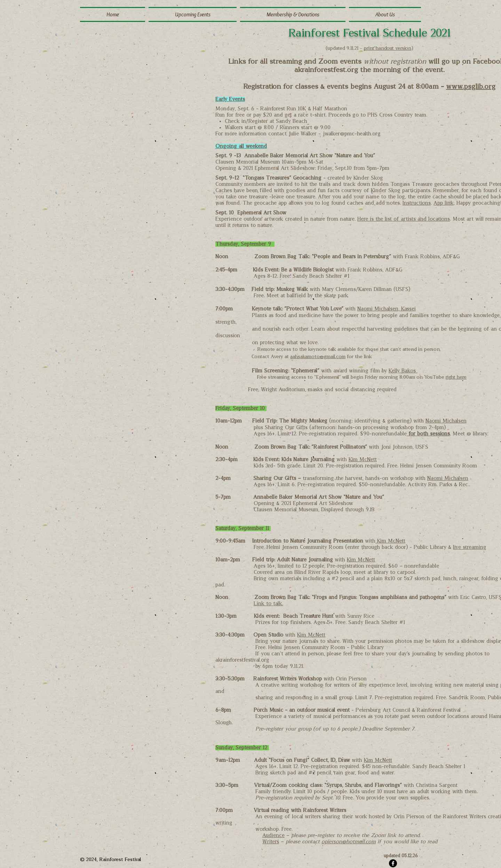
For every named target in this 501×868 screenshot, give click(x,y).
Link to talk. (268, 604)
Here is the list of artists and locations (404, 219)
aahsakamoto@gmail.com (318, 357)
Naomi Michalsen (446, 421)
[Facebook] (393, 863)
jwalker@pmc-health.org (352, 134)
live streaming (470, 547)
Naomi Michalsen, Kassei (387, 309)
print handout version (387, 48)
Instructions (417, 203)
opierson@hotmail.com (349, 842)
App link (444, 203)
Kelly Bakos (403, 371)
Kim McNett (363, 460)
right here (456, 377)
